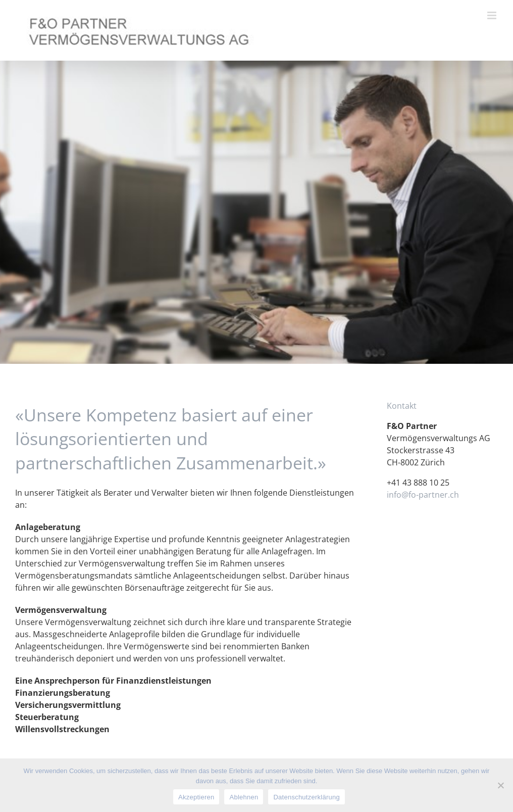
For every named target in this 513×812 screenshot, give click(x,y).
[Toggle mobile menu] (493, 15)
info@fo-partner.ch (423, 495)
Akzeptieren (196, 797)
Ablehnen (244, 797)
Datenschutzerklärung (306, 797)
